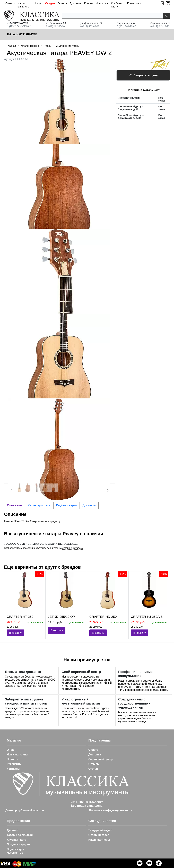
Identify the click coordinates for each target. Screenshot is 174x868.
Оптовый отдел (99, 835)
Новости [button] (101, 3)
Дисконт (12, 830)
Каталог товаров (22, 34)
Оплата (62, 3)
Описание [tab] (14, 505)
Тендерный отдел (100, 830)
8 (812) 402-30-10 (55, 26)
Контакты (13, 769)
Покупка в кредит (19, 844)
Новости (12, 759)
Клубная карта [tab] (67, 505)
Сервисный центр (100, 759)
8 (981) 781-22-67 (126, 26)
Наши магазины (24, 5)
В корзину (15, 633)
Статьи (93, 769)
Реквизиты (14, 764)
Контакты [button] (133, 3)
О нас (11, 750)
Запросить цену (143, 75)
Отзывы (94, 764)
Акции (39, 3)
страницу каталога (73, 548)
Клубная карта (116, 5)
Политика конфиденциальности (111, 810)
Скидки (50, 3)
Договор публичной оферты (25, 810)
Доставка (76, 3)
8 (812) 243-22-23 (160, 26)
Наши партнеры (99, 840)
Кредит (89, 3)
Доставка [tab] (89, 505)
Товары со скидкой (20, 835)
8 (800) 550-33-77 (19, 26)
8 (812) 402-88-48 (90, 26)
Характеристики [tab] (39, 505)
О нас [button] (9, 3)
